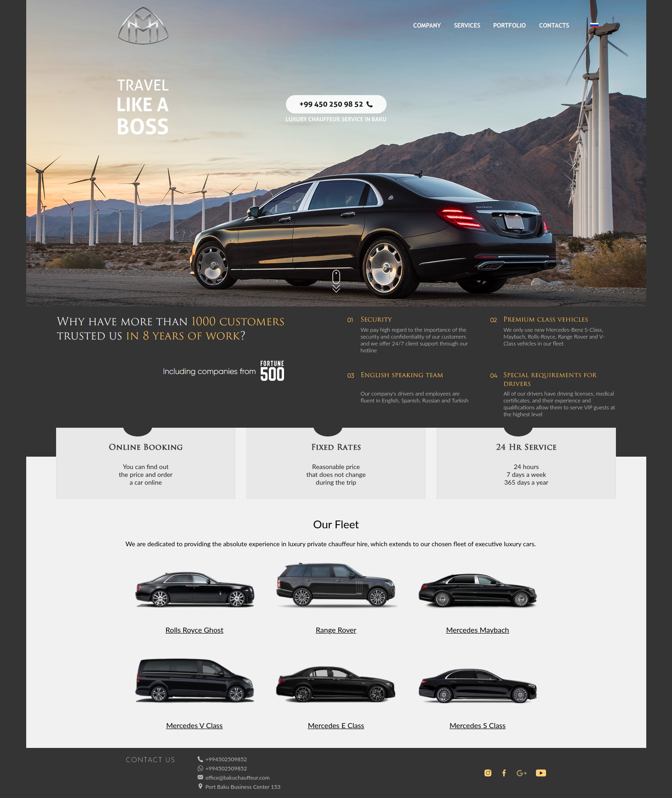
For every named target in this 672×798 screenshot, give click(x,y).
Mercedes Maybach (477, 630)
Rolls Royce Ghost (194, 630)
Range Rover (336, 630)
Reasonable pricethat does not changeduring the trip (336, 474)
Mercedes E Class (336, 725)
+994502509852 (226, 759)
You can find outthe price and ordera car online (146, 474)
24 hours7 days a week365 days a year (526, 474)
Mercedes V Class (195, 725)
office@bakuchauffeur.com (238, 778)
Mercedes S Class (478, 725)
